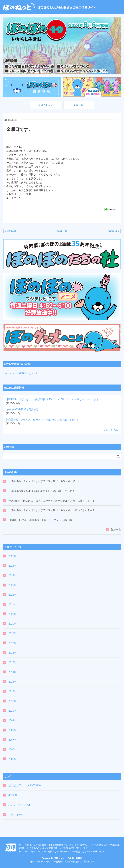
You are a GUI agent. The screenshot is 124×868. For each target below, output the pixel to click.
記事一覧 (79, 105)
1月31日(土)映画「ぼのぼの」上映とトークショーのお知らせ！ (43, 520)
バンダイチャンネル (20, 805)
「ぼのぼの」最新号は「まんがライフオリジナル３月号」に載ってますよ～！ (52, 510)
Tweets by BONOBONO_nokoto (21, 373)
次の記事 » (114, 231)
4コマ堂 (13, 795)
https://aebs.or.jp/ (96, 852)
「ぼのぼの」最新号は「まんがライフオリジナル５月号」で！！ (44, 481)
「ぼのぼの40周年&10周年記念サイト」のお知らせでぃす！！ (43, 491)
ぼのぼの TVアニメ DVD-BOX (25, 786)
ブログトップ (45, 105)
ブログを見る (111, 430)
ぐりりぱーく (16, 814)
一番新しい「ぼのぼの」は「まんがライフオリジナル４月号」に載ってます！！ (53, 501)
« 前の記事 (10, 231)
